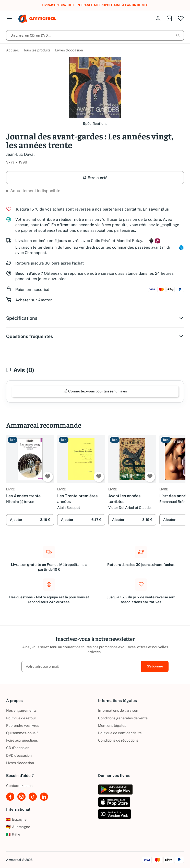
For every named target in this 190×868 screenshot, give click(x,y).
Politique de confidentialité (120, 733)
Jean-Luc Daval (20, 154)
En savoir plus (156, 209)
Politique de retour (21, 718)
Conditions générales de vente (123, 718)
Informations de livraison (118, 711)
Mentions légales (112, 726)
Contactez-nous (19, 786)
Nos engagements (21, 711)
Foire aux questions (22, 740)
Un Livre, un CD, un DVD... (95, 35)
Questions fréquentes (95, 336)
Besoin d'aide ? (29, 273)
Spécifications (95, 124)
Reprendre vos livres (23, 726)
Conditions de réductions (118, 740)
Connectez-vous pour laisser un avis (95, 391)
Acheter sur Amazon (34, 300)
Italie (13, 834)
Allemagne (18, 827)
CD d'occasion (18, 748)
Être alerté (95, 178)
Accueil (12, 50)
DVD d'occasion (19, 755)
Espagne (16, 819)
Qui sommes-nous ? (22, 733)
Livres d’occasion (69, 50)
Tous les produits (37, 50)
